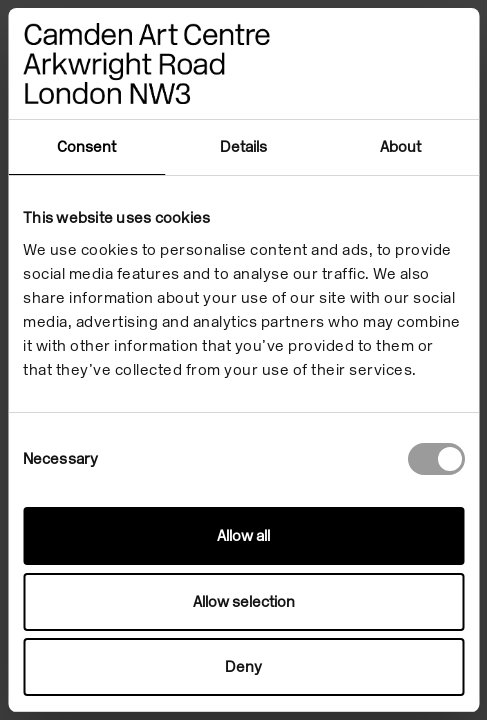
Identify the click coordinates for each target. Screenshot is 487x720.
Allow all (243, 536)
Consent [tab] (87, 147)
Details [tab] (244, 147)
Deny (243, 667)
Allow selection (244, 602)
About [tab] (401, 147)
